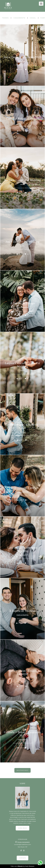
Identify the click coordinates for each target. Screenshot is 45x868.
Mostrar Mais (22, 770)
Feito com (23, 866)
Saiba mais (22, 828)
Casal (33, 18)
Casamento (19, 18)
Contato (22, 858)
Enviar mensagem (24, 842)
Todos (5, 18)
